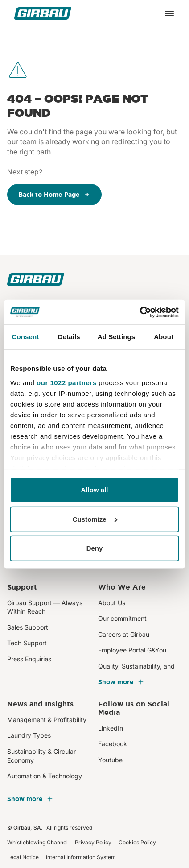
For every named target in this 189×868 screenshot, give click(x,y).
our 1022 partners (66, 382)
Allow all (95, 490)
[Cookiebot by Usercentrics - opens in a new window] (140, 312)
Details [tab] (69, 337)
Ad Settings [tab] (116, 337)
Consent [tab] (26, 337)
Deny (95, 548)
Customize (95, 519)
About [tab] (164, 337)
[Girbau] (43, 13)
